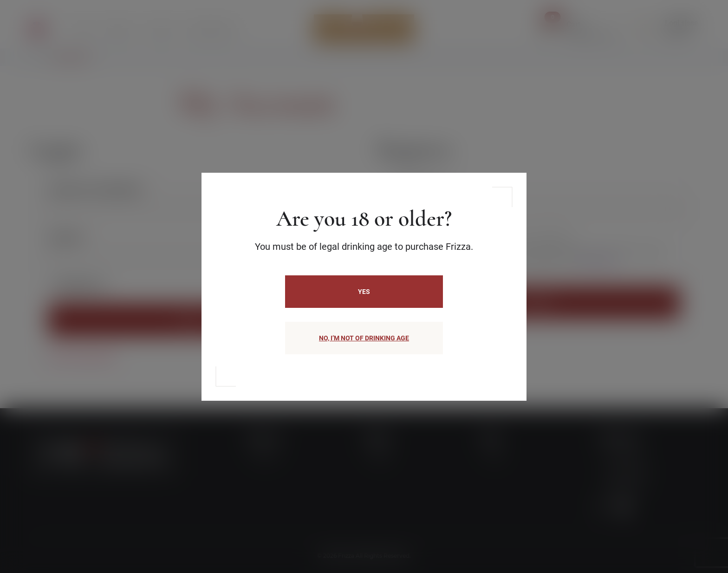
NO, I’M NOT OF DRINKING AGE (364, 338)
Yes (364, 292)
